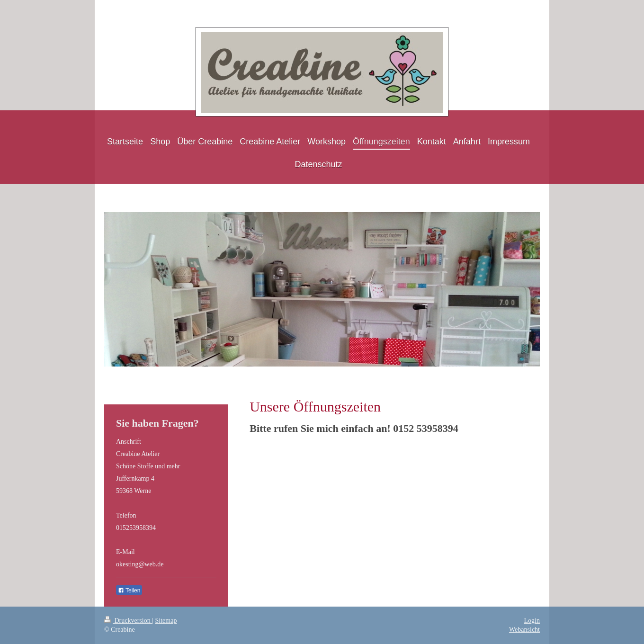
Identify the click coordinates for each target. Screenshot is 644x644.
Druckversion (128, 621)
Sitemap (166, 621)
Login (532, 621)
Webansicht (524, 630)
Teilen (129, 590)
